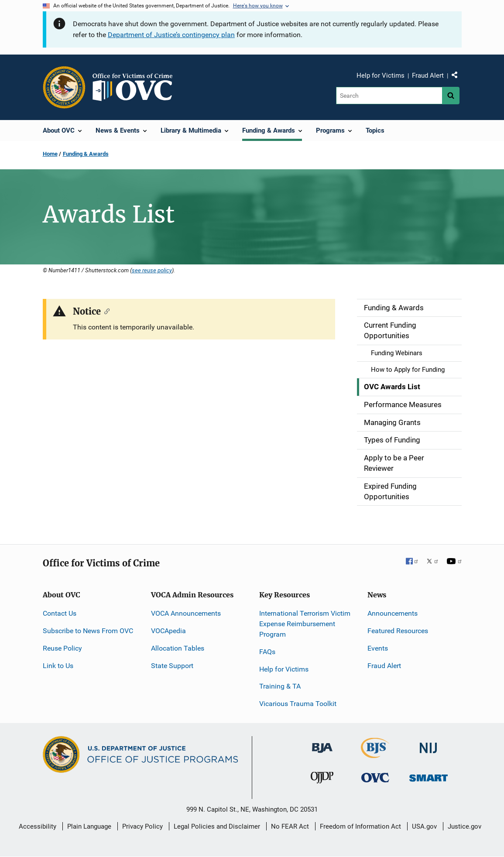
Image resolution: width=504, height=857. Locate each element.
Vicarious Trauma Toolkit (298, 704)
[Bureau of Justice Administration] (322, 744)
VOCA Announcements (186, 613)
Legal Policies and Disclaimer (217, 826)
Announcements (393, 613)
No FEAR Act (290, 826)
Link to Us (58, 666)
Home (50, 154)
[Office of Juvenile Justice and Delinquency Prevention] (322, 780)
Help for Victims (381, 75)
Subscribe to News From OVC (88, 631)
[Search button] (451, 96)
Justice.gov (465, 826)
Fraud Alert (428, 75)
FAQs (267, 652)
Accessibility (38, 826)
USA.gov (424, 826)
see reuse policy (152, 270)
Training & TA (280, 686)
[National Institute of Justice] (429, 744)
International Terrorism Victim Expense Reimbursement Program (305, 624)
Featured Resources (398, 631)
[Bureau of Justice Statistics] (375, 754)
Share (458, 77)
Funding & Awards (86, 154)
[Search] (389, 96)
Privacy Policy (142, 826)
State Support (172, 666)
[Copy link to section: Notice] (105, 311)
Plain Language (89, 826)
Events (378, 648)
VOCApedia (168, 631)
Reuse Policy (62, 648)
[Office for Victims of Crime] (375, 777)
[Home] (136, 87)
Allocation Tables (178, 648)
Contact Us (60, 613)
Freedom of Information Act (360, 826)
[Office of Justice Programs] (64, 87)
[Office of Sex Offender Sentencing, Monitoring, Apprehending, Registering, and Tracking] (429, 776)
